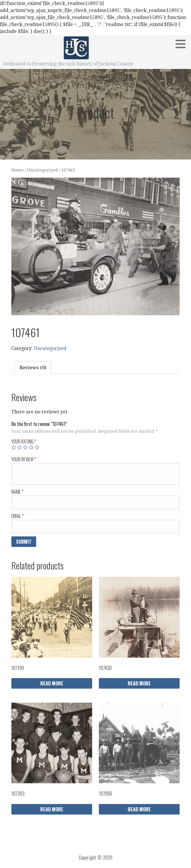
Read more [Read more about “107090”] (139, 809)
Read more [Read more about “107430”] (139, 683)
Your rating (24, 441)
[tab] (33, 368)
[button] (183, 44)
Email (17, 516)
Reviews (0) (33, 368)
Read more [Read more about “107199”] (52, 683)
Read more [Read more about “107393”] (52, 809)
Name (17, 492)
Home (17, 170)
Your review (24, 459)
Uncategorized (42, 170)
